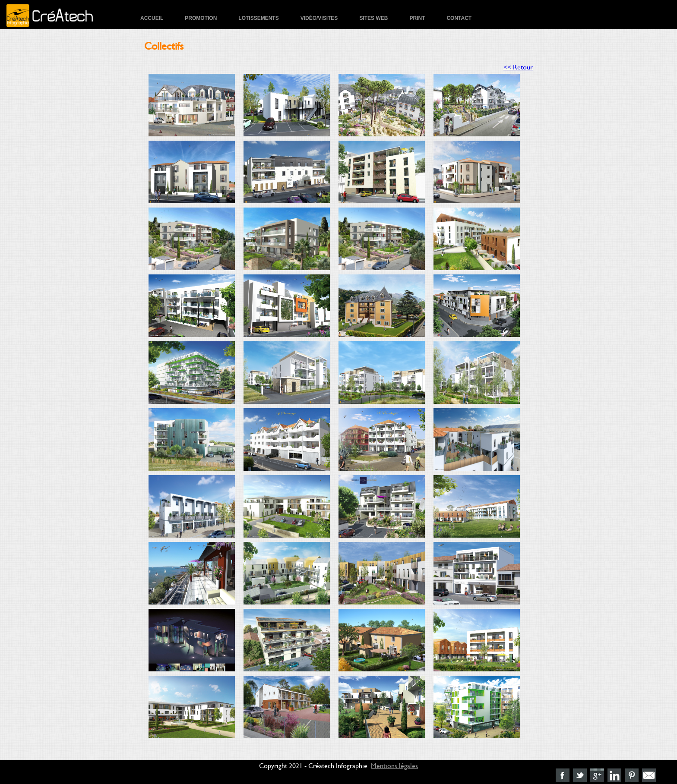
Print (417, 18)
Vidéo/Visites (319, 18)
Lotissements (258, 18)
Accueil (152, 18)
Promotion (201, 18)
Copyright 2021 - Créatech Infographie (313, 765)
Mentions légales (394, 765)
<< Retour (518, 67)
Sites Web (373, 18)
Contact (459, 18)
